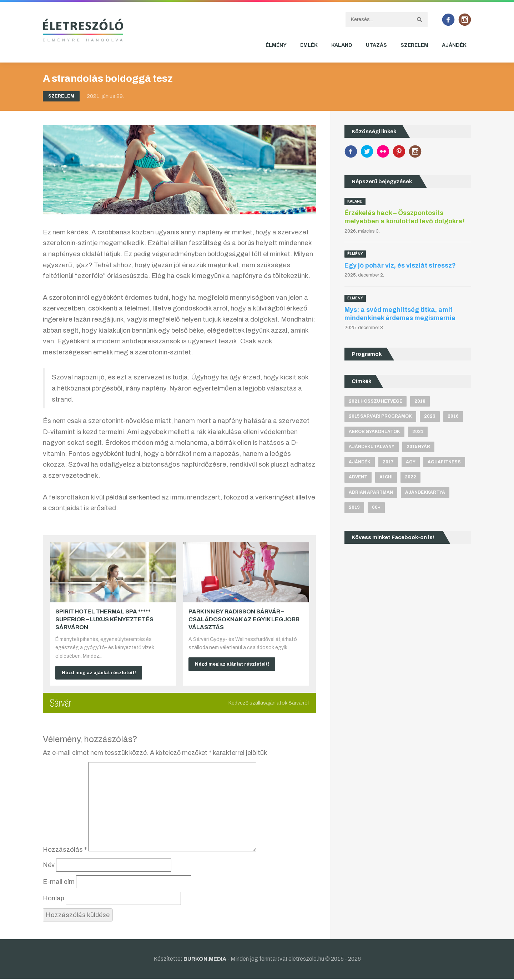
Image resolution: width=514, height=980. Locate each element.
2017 (388, 462)
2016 (453, 416)
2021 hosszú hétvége (376, 401)
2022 (410, 477)
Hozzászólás (65, 851)
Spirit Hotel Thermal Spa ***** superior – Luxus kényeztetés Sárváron (104, 620)
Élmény (276, 45)
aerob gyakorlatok (374, 432)
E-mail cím (59, 883)
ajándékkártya (425, 492)
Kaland (342, 45)
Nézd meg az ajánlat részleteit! (102, 673)
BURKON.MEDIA (205, 960)
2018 (420, 401)
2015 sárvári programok (380, 416)
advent (358, 477)
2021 (418, 432)
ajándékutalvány (372, 447)
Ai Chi (386, 477)
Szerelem (414, 45)
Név (49, 866)
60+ (376, 508)
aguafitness (444, 462)
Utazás (376, 45)
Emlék (309, 45)
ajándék (360, 462)
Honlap (54, 900)
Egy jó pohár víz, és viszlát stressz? (400, 265)
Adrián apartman (371, 492)
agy (411, 462)
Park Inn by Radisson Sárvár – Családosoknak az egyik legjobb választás (244, 620)
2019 (354, 508)
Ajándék (454, 45)
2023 (430, 416)
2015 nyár (418, 447)
